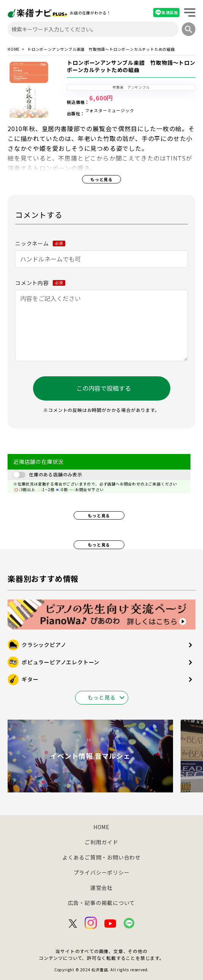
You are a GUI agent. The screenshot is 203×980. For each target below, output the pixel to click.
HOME (14, 49)
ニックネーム (40, 243)
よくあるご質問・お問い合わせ (101, 857)
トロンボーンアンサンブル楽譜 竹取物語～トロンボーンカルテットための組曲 (131, 66)
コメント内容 (40, 283)
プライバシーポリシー (102, 872)
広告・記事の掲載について (102, 903)
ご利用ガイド (101, 842)
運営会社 (101, 888)
